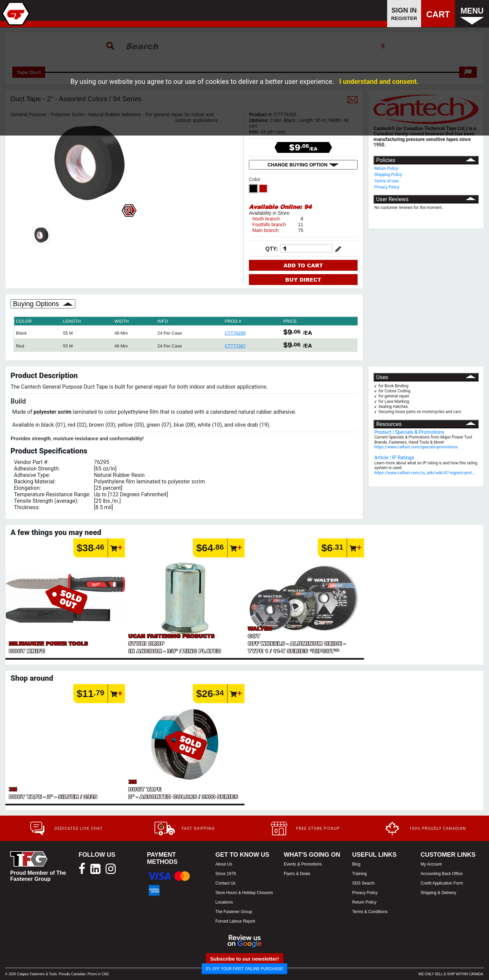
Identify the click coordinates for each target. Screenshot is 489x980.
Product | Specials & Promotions (409, 432)
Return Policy (386, 168)
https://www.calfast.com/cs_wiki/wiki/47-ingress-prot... (424, 473)
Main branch (265, 230)
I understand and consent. (379, 82)
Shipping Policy (388, 175)
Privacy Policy (387, 187)
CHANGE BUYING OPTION (303, 165)
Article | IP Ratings (394, 458)
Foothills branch (269, 225)
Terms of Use (386, 181)
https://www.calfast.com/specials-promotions (416, 447)
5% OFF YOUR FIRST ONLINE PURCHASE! (245, 969)
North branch (266, 219)
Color (255, 179)
